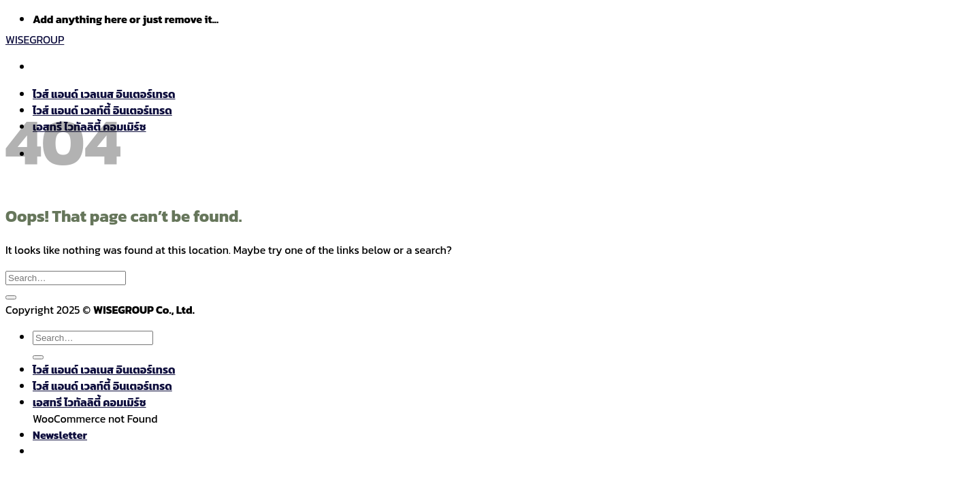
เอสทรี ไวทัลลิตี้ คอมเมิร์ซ (89, 402)
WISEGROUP (35, 39)
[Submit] (11, 297)
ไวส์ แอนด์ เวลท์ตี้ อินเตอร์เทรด (102, 386)
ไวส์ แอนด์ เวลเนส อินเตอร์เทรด (104, 370)
